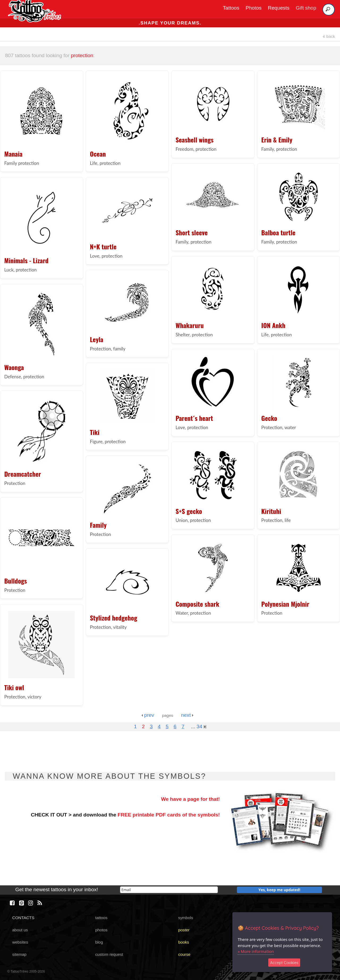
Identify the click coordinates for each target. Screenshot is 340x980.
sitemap (19, 954)
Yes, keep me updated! (279, 890)
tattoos (101, 918)
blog (99, 942)
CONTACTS (23, 918)
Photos (254, 8)
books (184, 942)
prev (148, 715)
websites (20, 942)
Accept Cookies (284, 963)
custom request (109, 954)
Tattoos (231, 8)
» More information (256, 951)
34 (201, 726)
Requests (279, 8)
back (329, 36)
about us (20, 930)
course (184, 954)
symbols (186, 918)
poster (184, 930)
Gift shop (306, 8)
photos (101, 930)
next (187, 715)
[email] (169, 890)
